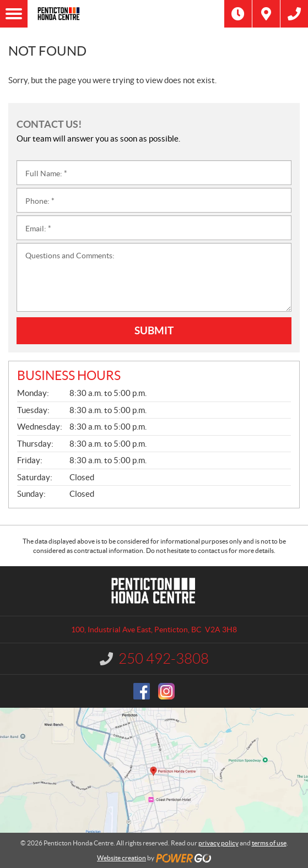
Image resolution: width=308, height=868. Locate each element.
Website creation (121, 858)
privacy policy (218, 843)
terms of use (269, 843)
